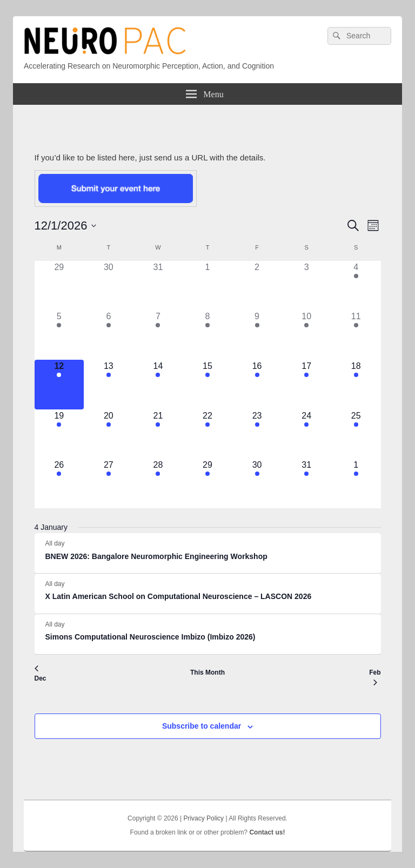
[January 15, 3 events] (207, 385)
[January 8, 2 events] (207, 335)
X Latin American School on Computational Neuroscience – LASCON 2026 (179, 596)
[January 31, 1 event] (306, 483)
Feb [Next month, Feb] (375, 677)
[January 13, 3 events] (109, 385)
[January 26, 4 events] (59, 483)
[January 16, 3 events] (257, 385)
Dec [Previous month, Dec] (41, 674)
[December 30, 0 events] (109, 286)
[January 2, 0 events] (257, 286)
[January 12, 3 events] (59, 385)
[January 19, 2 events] (59, 434)
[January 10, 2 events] (306, 335)
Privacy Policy (203, 818)
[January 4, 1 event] (356, 286)
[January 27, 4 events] (109, 483)
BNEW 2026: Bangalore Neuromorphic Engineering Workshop (156, 556)
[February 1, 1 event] (356, 483)
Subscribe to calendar (202, 726)
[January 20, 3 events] (109, 434)
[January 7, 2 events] (158, 335)
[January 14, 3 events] (158, 385)
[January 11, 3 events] (356, 335)
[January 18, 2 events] (356, 385)
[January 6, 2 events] (109, 335)
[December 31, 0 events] (158, 286)
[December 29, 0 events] (59, 286)
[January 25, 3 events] (356, 434)
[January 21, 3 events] (158, 434)
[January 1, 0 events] (207, 286)
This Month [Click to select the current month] (207, 672)
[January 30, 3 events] (257, 483)
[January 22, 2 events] (207, 434)
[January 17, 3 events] (306, 385)
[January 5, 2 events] (59, 335)
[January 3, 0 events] (306, 286)
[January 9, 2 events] (257, 335)
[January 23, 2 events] (257, 434)
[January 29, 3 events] (207, 483)
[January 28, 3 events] (158, 483)
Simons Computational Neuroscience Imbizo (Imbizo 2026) (150, 637)
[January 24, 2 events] (306, 434)
